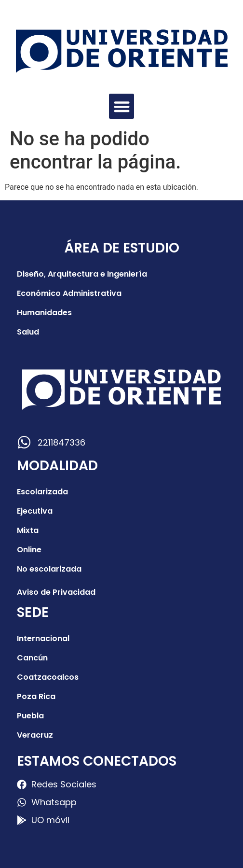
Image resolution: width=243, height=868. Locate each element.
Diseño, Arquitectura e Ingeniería (82, 274)
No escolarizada (49, 569)
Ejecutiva (35, 511)
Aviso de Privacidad (56, 592)
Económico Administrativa (69, 293)
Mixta (28, 530)
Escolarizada (42, 492)
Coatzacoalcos (48, 677)
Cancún (32, 658)
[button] (122, 106)
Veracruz (35, 735)
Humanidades (44, 313)
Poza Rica (36, 696)
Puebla (30, 716)
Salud (28, 332)
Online (29, 550)
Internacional (43, 638)
